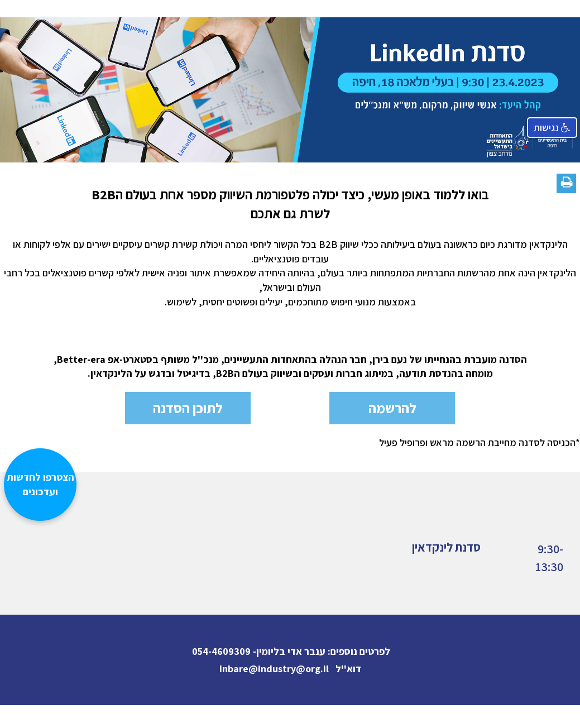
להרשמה (392, 408)
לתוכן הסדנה (188, 408)
